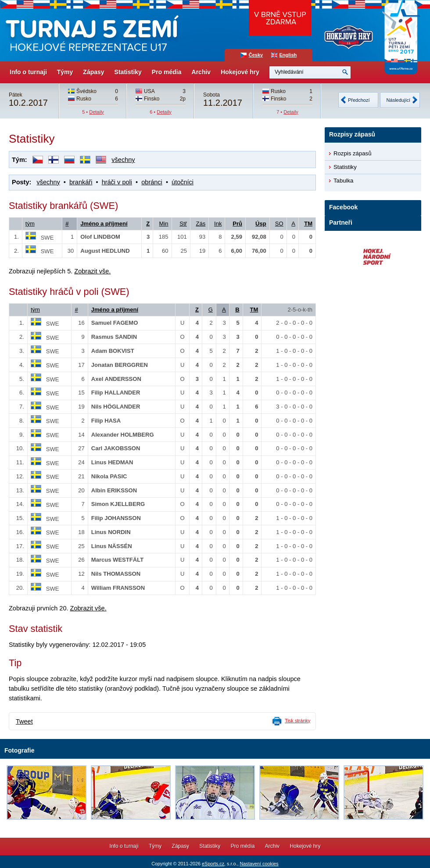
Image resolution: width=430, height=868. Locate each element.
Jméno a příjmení (104, 224)
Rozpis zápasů (353, 153)
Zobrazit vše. (92, 271)
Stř (183, 224)
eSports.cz (213, 864)
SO (279, 224)
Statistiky (128, 72)
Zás (201, 224)
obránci (152, 182)
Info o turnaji (28, 72)
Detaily (97, 112)
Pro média (167, 72)
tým (30, 224)
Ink (218, 224)
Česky (256, 55)
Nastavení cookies (259, 864)
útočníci (183, 182)
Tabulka (343, 181)
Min (164, 224)
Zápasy (93, 72)
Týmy (65, 72)
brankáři (81, 182)
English (288, 55)
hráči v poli (117, 182)
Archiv (201, 72)
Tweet (24, 721)
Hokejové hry (240, 72)
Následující (398, 100)
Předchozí (359, 100)
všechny (123, 160)
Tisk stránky (297, 721)
